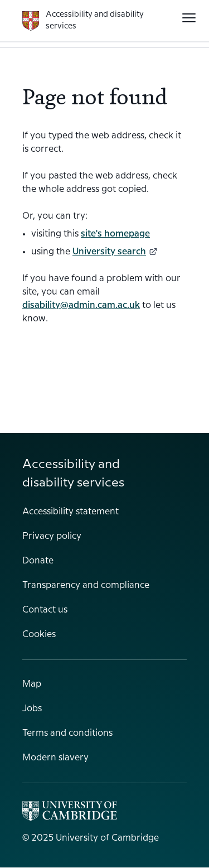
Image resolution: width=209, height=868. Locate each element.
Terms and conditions (67, 733)
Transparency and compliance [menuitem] (86, 585)
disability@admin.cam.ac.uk (81, 305)
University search (115, 252)
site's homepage (115, 234)
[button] (189, 18)
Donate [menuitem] (38, 561)
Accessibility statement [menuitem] (71, 512)
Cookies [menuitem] (39, 635)
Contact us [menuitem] (45, 610)
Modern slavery (55, 758)
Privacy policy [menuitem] (52, 536)
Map (32, 684)
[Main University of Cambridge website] (70, 811)
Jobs (32, 709)
